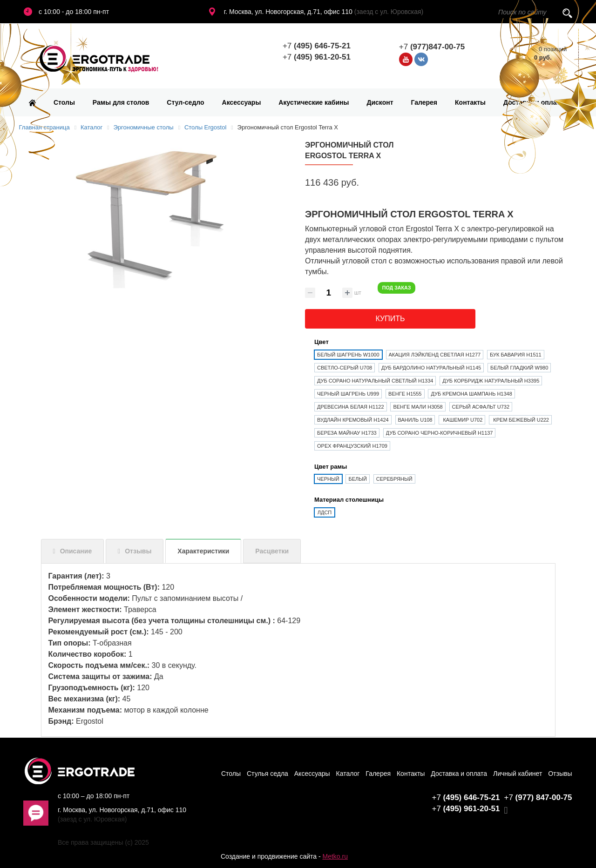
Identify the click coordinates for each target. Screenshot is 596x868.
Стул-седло (185, 102)
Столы (64, 102)
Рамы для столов (121, 102)
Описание (76, 551)
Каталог (348, 774)
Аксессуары (242, 102)
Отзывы (138, 551)
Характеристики (203, 551)
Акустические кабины (314, 102)
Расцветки (272, 551)
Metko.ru (335, 856)
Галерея (424, 102)
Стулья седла (268, 774)
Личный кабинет (518, 774)
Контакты (470, 102)
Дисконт (380, 102)
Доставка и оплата (533, 102)
